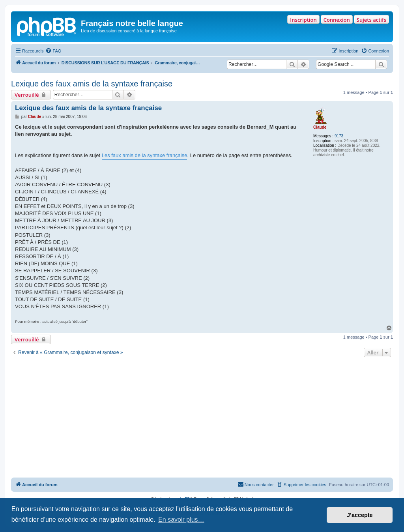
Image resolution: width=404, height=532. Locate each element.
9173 (339, 136)
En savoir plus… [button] (181, 520)
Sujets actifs (371, 20)
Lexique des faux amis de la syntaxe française (92, 84)
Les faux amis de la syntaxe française (145, 155)
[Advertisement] (202, 418)
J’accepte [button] (360, 515)
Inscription (303, 20)
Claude (320, 127)
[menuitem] (53, 51)
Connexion (337, 20)
